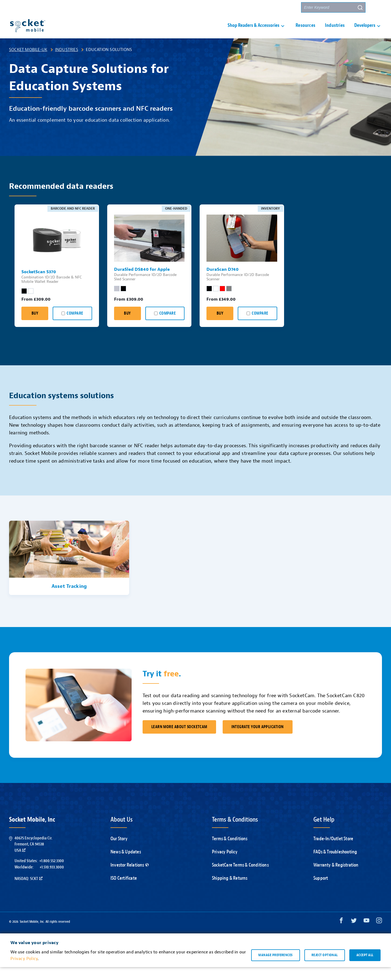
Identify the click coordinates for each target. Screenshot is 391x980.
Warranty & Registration (336, 878)
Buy (35, 326)
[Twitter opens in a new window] (354, 935)
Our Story (119, 852)
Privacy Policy (225, 865)
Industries (335, 32)
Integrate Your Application (258, 740)
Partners (287, 8)
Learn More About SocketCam (179, 740)
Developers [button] (365, 32)
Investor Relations (130, 878)
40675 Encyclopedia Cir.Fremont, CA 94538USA (33, 857)
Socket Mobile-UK (28, 62)
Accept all (365, 968)
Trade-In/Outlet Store (333, 852)
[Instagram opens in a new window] (379, 935)
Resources (305, 32)
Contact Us (259, 8)
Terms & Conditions (230, 852)
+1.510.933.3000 (52, 880)
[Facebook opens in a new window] (341, 935)
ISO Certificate (124, 891)
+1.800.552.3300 (52, 874)
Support (233, 8)
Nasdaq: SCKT (29, 891)
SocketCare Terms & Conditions (240, 878)
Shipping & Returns (230, 891)
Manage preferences (275, 968)
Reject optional (325, 968)
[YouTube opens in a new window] (366, 935)
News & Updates (126, 865)
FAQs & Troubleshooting (335, 865)
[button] (377, 7)
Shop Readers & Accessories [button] (253, 32)
